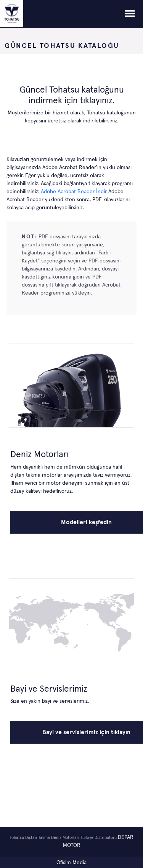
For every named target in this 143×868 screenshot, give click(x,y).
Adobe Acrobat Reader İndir (75, 192)
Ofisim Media (71, 863)
